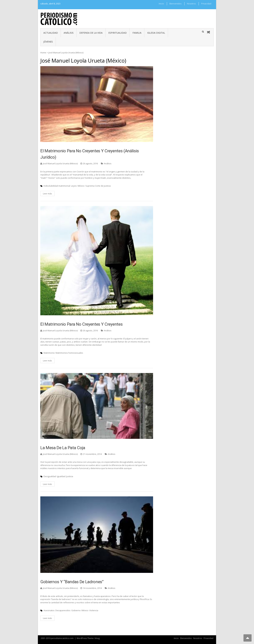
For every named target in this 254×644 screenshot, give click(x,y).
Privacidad (206, 4)
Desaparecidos (63, 610)
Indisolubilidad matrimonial (57, 186)
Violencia (94, 610)
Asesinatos (49, 610)
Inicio (161, 4)
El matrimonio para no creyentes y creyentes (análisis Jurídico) (90, 154)
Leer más (47, 194)
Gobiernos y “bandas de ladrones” (72, 582)
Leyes (74, 186)
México (81, 186)
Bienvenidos (175, 4)
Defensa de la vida (91, 33)
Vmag (97, 638)
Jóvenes (48, 42)
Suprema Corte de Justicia (98, 186)
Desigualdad (50, 476)
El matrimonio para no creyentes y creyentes (81, 324)
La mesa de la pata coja (63, 448)
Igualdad (61, 476)
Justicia (70, 476)
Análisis (69, 33)
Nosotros (191, 4)
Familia (137, 33)
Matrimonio (49, 353)
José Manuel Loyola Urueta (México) (60, 163)
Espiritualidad (118, 33)
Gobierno (76, 610)
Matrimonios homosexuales (69, 353)
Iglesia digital (156, 33)
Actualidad (51, 33)
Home (43, 53)
